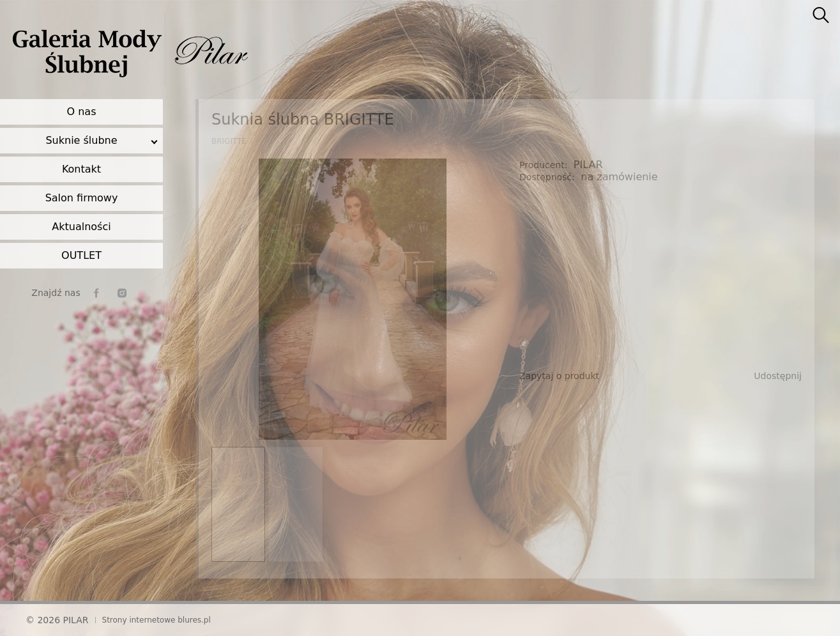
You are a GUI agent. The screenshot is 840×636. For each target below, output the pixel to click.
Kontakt (81, 169)
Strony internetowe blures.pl (157, 620)
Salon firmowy (82, 198)
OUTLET (81, 255)
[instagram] (122, 293)
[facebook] (96, 293)
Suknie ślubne (81, 140)
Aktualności (81, 227)
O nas (82, 112)
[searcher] (821, 16)
